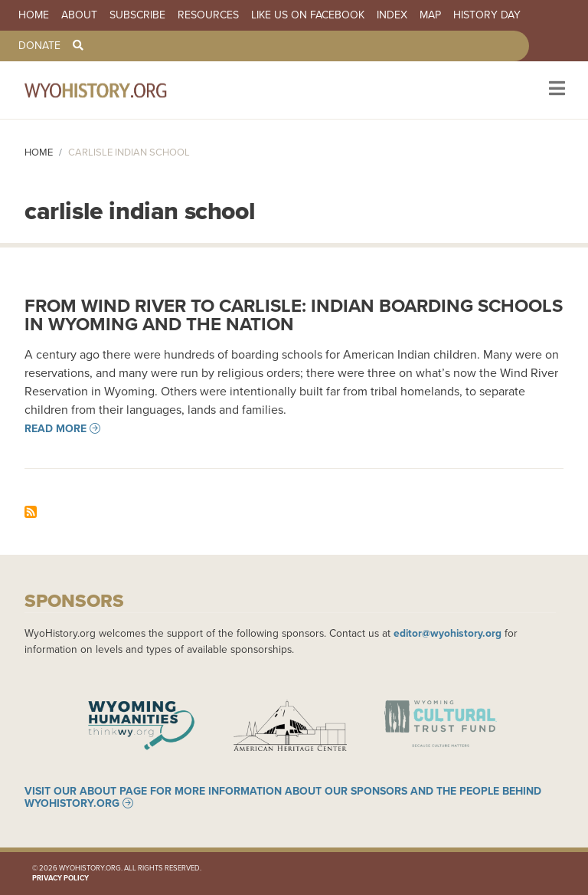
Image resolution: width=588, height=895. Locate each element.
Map (430, 15)
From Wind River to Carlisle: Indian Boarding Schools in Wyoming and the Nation (294, 315)
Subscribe (137, 15)
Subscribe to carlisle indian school (31, 512)
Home (34, 15)
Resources (208, 15)
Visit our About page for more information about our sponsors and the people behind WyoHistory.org (283, 797)
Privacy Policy (60, 878)
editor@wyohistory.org (448, 633)
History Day (487, 15)
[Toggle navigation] (555, 90)
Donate (39, 46)
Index (392, 15)
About (79, 15)
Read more (56, 428)
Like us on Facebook (308, 15)
